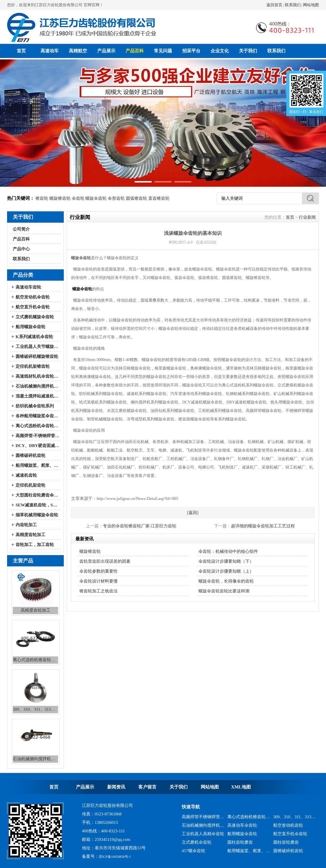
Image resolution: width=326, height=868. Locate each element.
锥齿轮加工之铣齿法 (99, 591)
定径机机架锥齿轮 (33, 366)
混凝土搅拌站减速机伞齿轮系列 (38, 396)
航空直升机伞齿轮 (33, 307)
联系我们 (293, 5)
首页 (21, 51)
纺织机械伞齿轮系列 (35, 406)
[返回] (193, 513)
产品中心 (21, 249)
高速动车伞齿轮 (242, 825)
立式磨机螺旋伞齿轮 (35, 317)
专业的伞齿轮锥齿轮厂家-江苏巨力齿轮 (140, 526)
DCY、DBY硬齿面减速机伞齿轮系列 (38, 446)
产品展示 (106, 51)
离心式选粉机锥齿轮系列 (249, 817)
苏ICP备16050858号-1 (115, 857)
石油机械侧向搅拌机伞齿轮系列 (38, 386)
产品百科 (135, 51)
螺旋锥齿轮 (60, 198)
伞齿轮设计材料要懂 (99, 581)
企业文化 (220, 51)
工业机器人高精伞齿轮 (203, 834)
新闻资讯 (116, 787)
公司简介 (21, 229)
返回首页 (274, 5)
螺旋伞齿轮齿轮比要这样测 (224, 591)
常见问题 (163, 51)
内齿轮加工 (26, 525)
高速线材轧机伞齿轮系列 (38, 376)
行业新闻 (307, 217)
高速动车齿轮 (28, 287)
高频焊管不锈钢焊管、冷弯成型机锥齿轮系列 (203, 817)
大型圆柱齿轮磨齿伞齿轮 (38, 495)
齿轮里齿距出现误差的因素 (105, 561)
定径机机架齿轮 (30, 485)
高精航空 (78, 51)
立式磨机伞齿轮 (197, 842)
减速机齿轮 (26, 475)
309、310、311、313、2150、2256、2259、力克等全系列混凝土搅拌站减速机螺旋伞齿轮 (295, 817)
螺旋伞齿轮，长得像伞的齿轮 (226, 581)
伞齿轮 (78, 198)
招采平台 (191, 51)
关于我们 (248, 51)
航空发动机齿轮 (288, 825)
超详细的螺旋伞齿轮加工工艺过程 (263, 526)
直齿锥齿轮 (159, 198)
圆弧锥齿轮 (136, 198)
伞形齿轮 (116, 198)
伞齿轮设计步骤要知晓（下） (226, 561)
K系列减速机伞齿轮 (34, 337)
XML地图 (241, 787)
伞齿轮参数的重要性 (99, 571)
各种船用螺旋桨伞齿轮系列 (38, 416)
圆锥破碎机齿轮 (30, 456)
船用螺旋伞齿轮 (30, 327)
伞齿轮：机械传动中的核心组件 (228, 551)
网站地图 (311, 5)
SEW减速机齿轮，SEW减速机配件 (38, 505)
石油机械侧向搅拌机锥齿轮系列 (203, 825)
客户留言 (147, 787)
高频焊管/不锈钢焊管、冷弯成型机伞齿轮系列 (38, 436)
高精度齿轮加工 (30, 535)
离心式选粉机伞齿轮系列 (38, 426)
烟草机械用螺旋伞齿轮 (37, 515)
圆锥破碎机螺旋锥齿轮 (37, 356)
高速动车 (50, 51)
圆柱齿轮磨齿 (240, 842)
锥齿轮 (42, 198)
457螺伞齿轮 (193, 851)
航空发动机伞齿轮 (33, 297)
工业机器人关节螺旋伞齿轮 (38, 347)
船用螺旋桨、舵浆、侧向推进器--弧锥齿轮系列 (38, 465)
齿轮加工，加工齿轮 (35, 545)
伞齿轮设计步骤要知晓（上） (226, 571)
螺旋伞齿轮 (96, 198)
